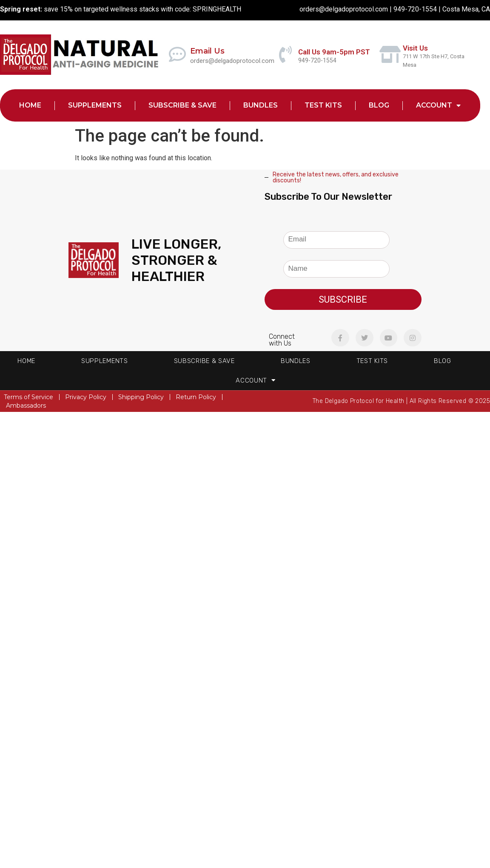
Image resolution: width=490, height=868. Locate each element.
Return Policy (196, 397)
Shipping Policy (141, 397)
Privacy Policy (86, 397)
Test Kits (323, 105)
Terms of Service (28, 397)
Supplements (95, 105)
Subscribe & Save (182, 105)
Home (30, 105)
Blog (379, 105)
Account (438, 105)
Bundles (261, 105)
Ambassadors (26, 406)
